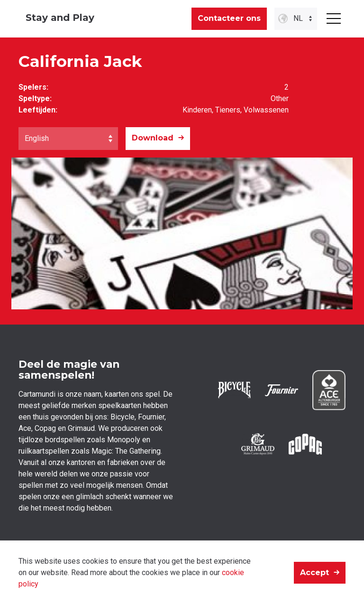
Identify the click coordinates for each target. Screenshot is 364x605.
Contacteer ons (229, 18)
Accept (314, 572)
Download (153, 138)
